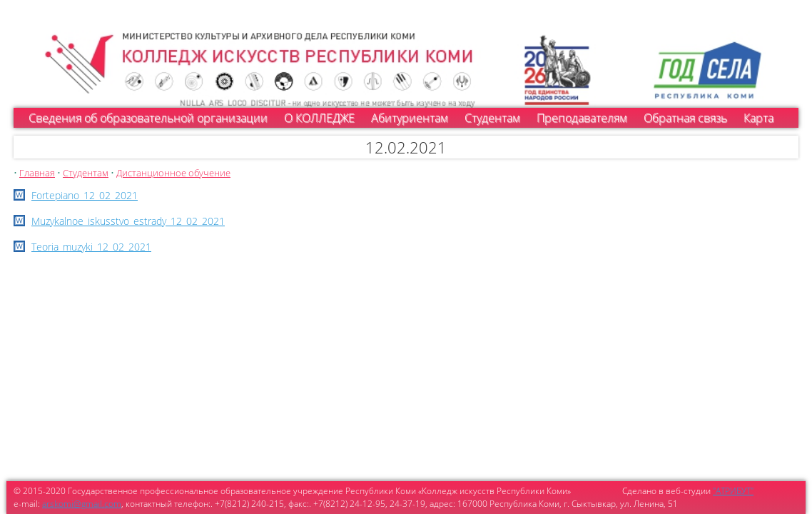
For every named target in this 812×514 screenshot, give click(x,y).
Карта (758, 118)
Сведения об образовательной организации (148, 118)
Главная (37, 173)
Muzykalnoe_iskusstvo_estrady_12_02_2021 (128, 221)
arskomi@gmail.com (82, 504)
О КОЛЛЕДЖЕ (319, 118)
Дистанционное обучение (173, 173)
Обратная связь (685, 118)
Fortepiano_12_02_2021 (85, 195)
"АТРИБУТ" (733, 491)
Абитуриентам (410, 118)
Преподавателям (582, 118)
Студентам (492, 118)
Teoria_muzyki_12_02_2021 (91, 247)
